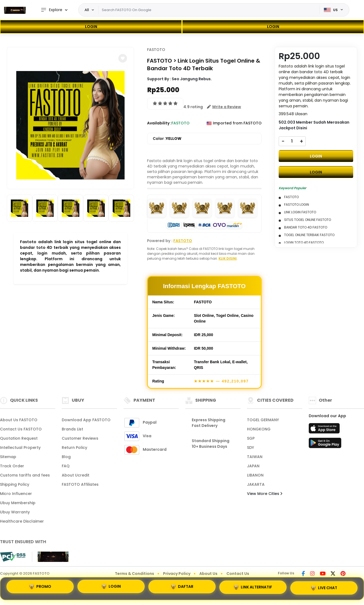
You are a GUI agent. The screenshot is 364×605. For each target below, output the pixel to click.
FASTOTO (156, 50)
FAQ (66, 466)
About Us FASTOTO (19, 420)
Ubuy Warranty (15, 512)
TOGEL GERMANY (263, 420)
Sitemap (8, 457)
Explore (51, 10)
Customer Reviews (80, 438)
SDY (251, 448)
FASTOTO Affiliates (80, 484)
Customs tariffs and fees (25, 475)
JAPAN (253, 466)
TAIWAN (255, 457)
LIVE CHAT (324, 588)
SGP (251, 438)
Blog (66, 457)
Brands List (72, 429)
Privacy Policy (177, 574)
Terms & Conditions (134, 574)
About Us (208, 574)
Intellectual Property (20, 448)
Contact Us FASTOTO (21, 429)
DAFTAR (182, 587)
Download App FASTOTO (86, 420)
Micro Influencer (16, 494)
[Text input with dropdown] (209, 10)
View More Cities (265, 494)
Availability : (159, 123)
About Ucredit (76, 475)
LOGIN (91, 27)
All (87, 10)
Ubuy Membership (18, 503)
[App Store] (325, 430)
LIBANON (255, 475)
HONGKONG (259, 429)
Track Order (12, 466)
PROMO (40, 586)
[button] (123, 58)
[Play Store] (325, 445)
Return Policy (74, 448)
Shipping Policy (15, 484)
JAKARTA (256, 484)
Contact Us (238, 574)
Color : (167, 139)
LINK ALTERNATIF (253, 588)
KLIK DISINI (228, 258)
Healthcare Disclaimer (22, 521)
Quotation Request (19, 438)
